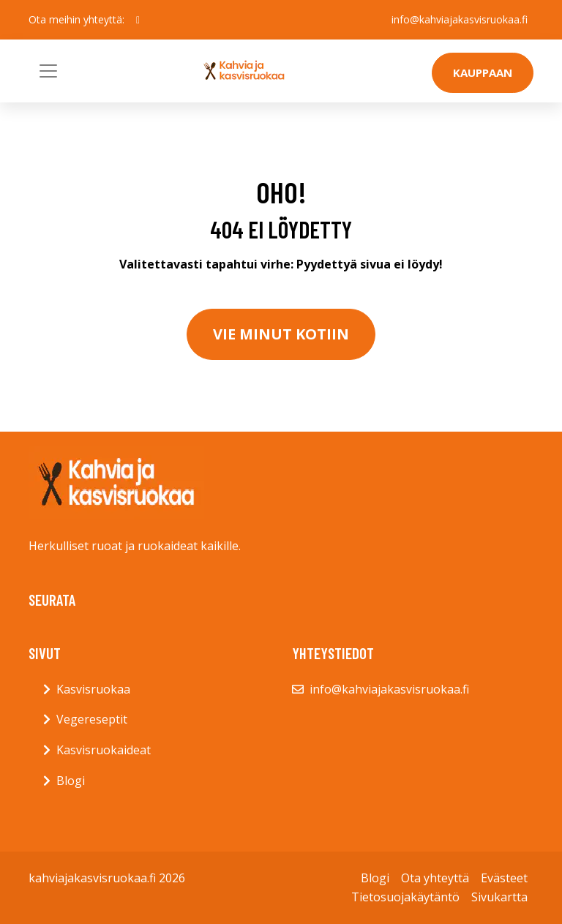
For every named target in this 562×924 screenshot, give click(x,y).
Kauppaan (483, 72)
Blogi (71, 781)
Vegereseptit (92, 719)
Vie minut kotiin (281, 334)
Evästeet (504, 878)
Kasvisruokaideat (104, 750)
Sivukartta (499, 897)
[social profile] (138, 20)
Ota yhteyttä (435, 878)
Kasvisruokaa (93, 689)
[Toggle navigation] (48, 71)
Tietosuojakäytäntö (405, 897)
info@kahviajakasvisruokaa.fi (460, 19)
